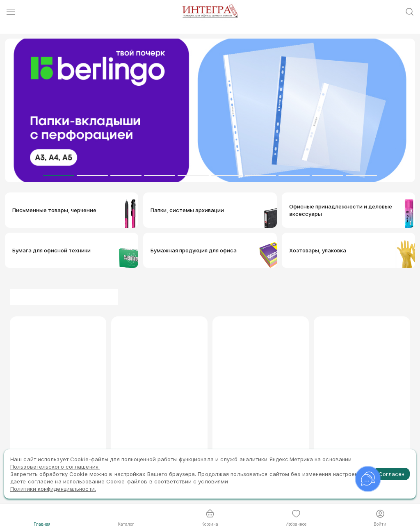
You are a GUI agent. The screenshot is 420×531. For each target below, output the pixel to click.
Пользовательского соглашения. (55, 467)
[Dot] (59, 175)
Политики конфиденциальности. (53, 489)
